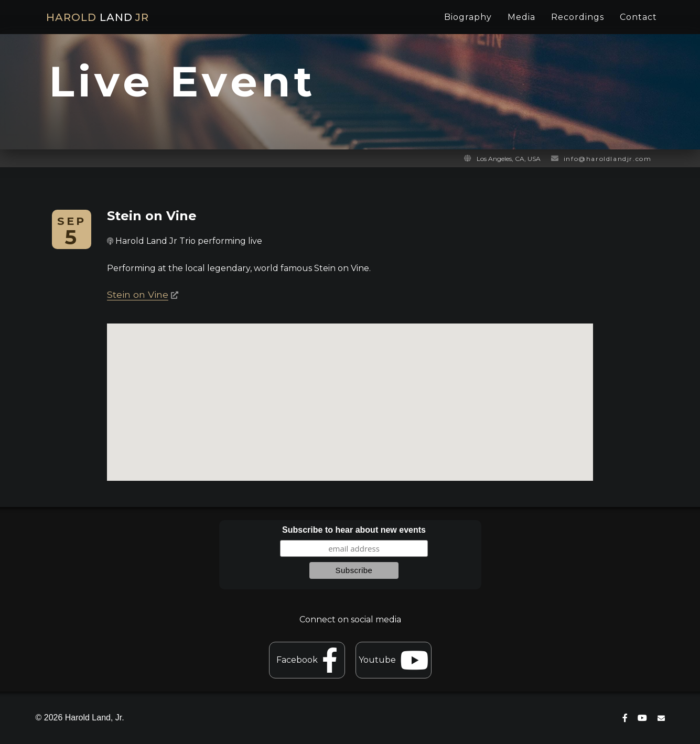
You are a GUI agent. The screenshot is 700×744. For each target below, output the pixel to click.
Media (521, 17)
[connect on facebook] (625, 718)
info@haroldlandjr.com (608, 159)
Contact (638, 17)
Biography (468, 17)
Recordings (578, 17)
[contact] (661, 718)
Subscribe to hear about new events (354, 530)
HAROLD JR (98, 17)
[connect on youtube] (642, 718)
